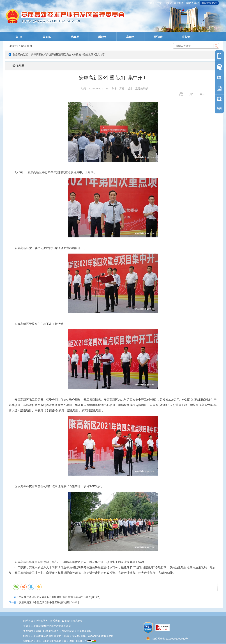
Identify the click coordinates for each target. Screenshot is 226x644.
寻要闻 (47, 37)
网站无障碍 (193, 3)
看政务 (103, 37)
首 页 (19, 37)
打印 (183, 94)
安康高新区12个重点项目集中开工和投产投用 (44, 602)
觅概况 (75, 37)
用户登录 (150, 3)
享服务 (130, 37)
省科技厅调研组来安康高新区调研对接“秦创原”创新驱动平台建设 (55, 597)
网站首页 (28, 621)
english (168, 3)
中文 (159, 3)
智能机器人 (41, 621)
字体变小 (203, 94)
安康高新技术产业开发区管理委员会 (51, 54)
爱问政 (158, 37)
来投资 (186, 37)
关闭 (219, 108)
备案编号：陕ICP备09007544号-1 (42, 631)
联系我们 (55, 621)
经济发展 (88, 54)
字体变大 (193, 94)
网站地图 (179, 3)
